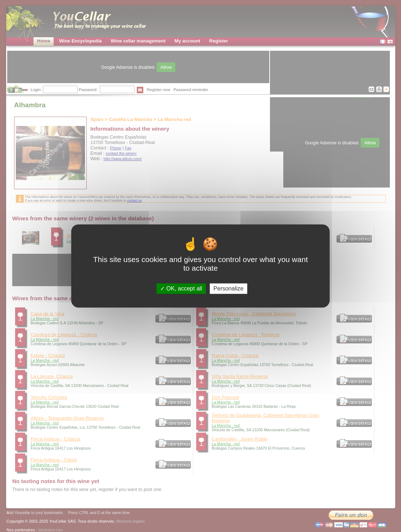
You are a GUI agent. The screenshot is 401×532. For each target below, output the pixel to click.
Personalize (229, 288)
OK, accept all (181, 288)
